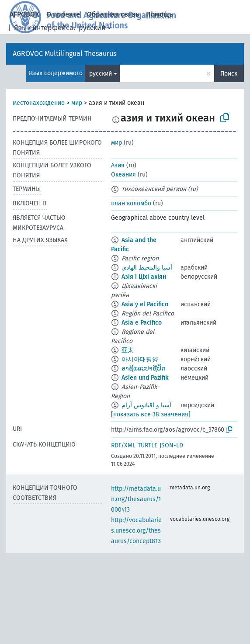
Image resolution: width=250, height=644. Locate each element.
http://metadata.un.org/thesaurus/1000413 (136, 499)
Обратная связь (113, 14)
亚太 (128, 350)
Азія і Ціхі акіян (144, 277)
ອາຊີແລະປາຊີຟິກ (143, 369)
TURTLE (148, 445)
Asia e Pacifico (142, 323)
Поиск (229, 74)
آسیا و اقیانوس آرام (146, 405)
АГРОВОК (24, 14)
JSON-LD (171, 445)
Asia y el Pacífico (145, 304)
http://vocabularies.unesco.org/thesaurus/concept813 (136, 531)
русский (92, 28)
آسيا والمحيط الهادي (147, 268)
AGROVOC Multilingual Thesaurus (64, 54)
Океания (123, 175)
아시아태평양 (140, 359)
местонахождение (39, 103)
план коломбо (131, 203)
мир (77, 103)
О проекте (63, 14)
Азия (118, 165)
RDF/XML (123, 445)
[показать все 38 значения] (151, 414)
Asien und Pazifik (145, 378)
